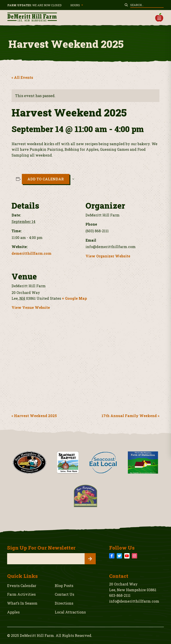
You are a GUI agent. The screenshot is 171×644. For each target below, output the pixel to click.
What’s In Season (22, 603)
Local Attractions (70, 612)
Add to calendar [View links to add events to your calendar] (46, 179)
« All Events (22, 77)
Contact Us (64, 594)
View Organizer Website (108, 256)
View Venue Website (31, 307)
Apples (13, 612)
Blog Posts (64, 586)
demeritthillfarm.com (32, 253)
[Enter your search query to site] (147, 5)
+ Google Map (74, 298)
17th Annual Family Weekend (130, 416)
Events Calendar (22, 586)
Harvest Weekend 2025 (35, 416)
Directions (64, 603)
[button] (159, 17)
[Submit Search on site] (126, 5)
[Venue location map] (85, 362)
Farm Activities (21, 594)
